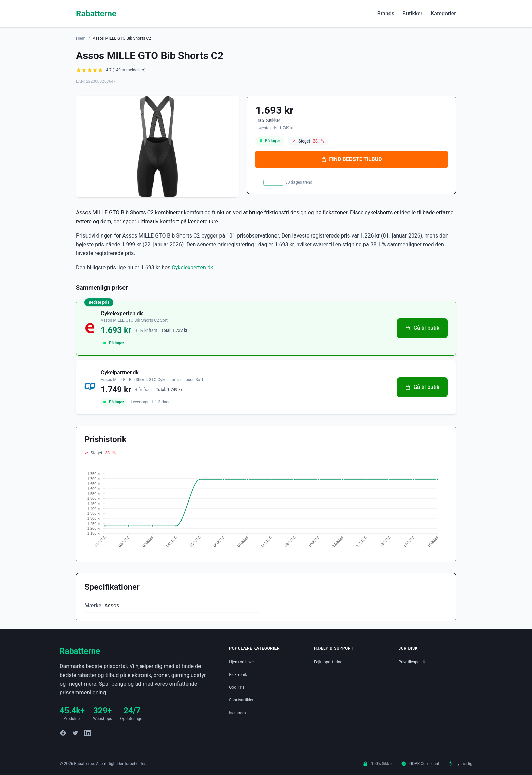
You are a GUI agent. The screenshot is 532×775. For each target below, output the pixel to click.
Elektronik (238, 675)
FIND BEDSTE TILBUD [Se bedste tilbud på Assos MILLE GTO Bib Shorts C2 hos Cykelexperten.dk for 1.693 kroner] (351, 159)
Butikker (412, 13)
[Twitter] (75, 733)
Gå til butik (422, 328)
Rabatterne (96, 14)
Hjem (81, 38)
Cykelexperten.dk (192, 268)
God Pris (237, 687)
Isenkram (237, 713)
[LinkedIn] (88, 733)
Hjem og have (241, 662)
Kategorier (443, 13)
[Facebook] (63, 733)
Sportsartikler (241, 700)
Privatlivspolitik (412, 662)
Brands (386, 13)
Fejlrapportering (328, 662)
